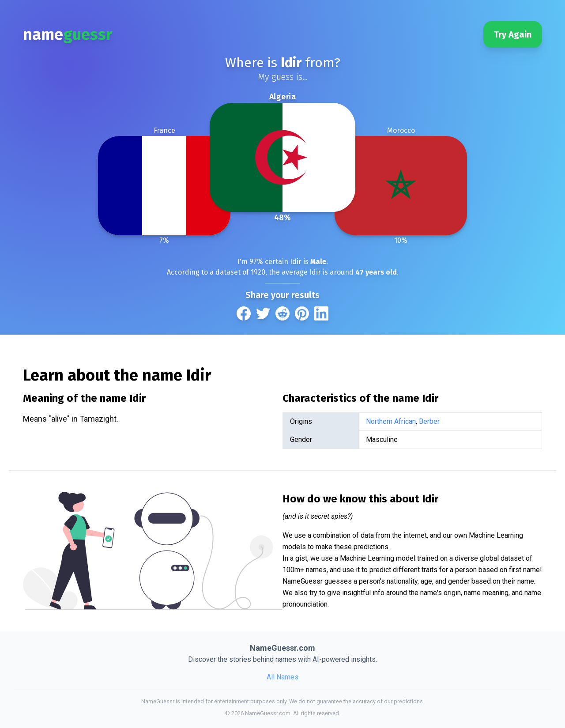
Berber (429, 421)
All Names (282, 677)
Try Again (513, 34)
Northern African (391, 421)
